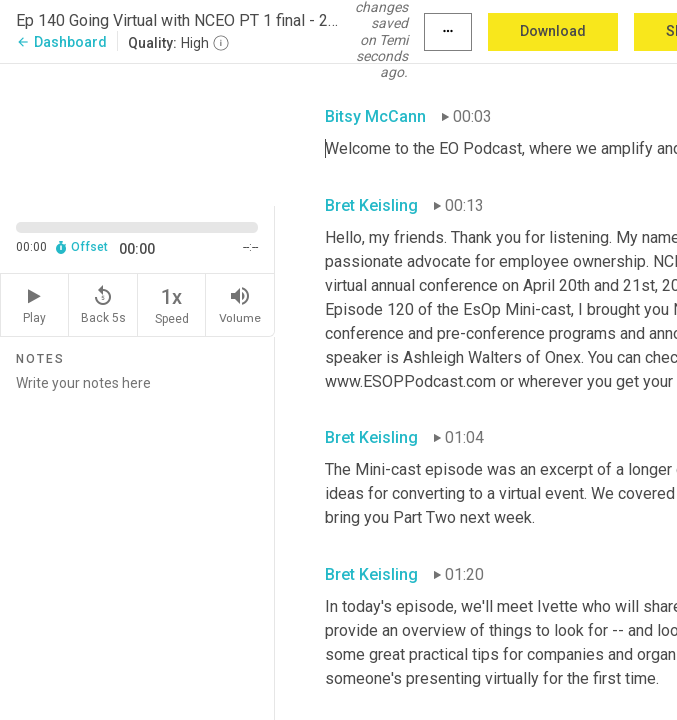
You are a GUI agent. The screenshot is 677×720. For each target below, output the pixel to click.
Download (553, 31)
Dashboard (61, 42)
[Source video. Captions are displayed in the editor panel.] (137, 133)
